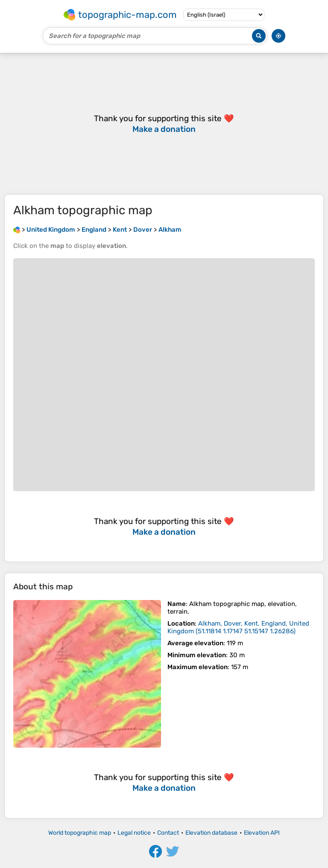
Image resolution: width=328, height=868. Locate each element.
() (238, 627)
